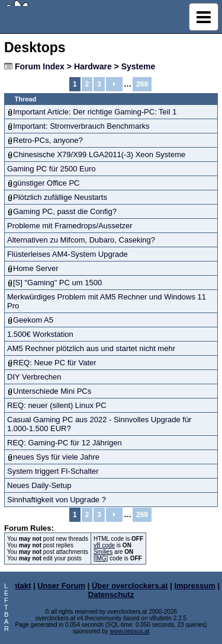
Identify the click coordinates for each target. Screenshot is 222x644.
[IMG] (101, 558)
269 (142, 84)
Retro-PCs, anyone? (48, 140)
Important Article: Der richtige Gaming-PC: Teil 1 (95, 112)
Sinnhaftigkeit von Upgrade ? (57, 500)
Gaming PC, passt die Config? (65, 211)
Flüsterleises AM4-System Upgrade (67, 254)
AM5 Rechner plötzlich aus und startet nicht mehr (91, 348)
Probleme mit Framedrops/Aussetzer (70, 226)
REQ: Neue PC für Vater (55, 363)
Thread (26, 99)
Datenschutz (111, 594)
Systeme (139, 66)
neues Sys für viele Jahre (56, 457)
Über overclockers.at (130, 586)
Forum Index (40, 66)
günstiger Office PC (46, 183)
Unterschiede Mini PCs (52, 391)
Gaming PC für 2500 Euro (52, 169)
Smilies (103, 552)
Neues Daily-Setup (39, 485)
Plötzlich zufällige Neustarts (60, 197)
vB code (104, 545)
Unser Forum (61, 586)
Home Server (36, 268)
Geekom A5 (33, 320)
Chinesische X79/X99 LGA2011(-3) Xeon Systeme (99, 154)
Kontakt (17, 586)
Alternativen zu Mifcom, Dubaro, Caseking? (81, 240)
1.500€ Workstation (40, 334)
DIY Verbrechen (34, 377)
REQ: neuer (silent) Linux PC (57, 405)
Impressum (194, 586)
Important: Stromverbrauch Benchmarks (81, 126)
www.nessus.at (130, 631)
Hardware (93, 66)
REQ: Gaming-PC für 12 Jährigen (65, 443)
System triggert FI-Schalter (53, 471)
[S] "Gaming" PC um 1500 (57, 283)
